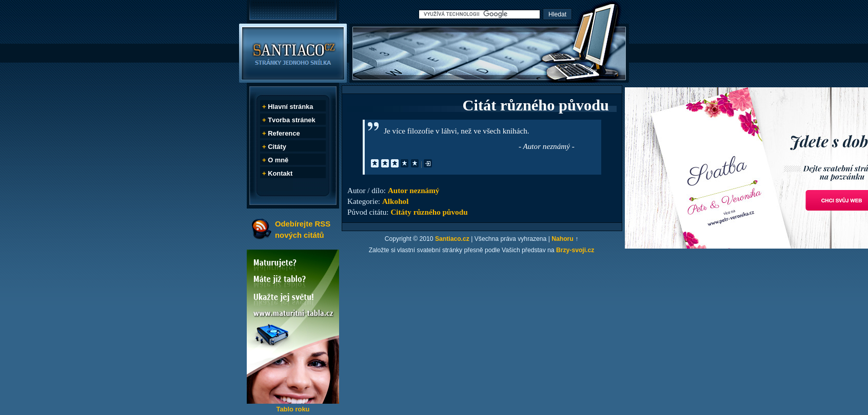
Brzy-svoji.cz (575, 250)
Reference (284, 133)
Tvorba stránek (292, 120)
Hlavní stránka (290, 107)
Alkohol (396, 201)
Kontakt (280, 173)
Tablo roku (293, 409)
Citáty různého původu (429, 212)
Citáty (277, 147)
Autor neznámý (414, 190)
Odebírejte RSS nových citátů (303, 229)
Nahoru (563, 239)
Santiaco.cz (452, 239)
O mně (278, 160)
